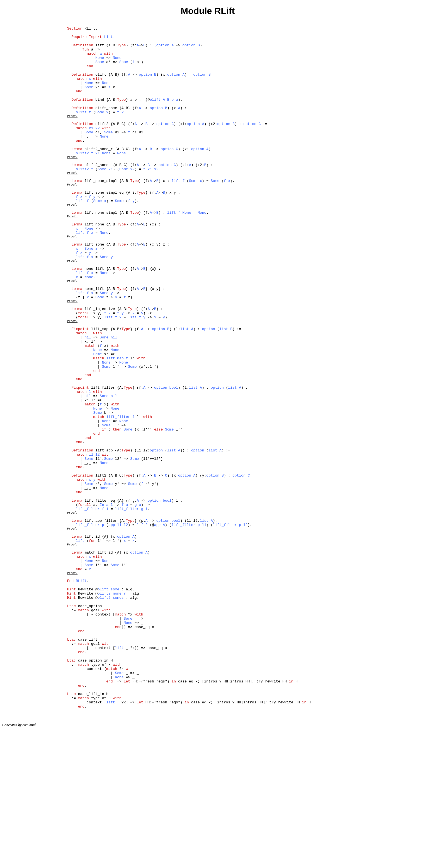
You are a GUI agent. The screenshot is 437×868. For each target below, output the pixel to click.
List (108, 40)
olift (101, 85)
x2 (98, 149)
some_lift (94, 341)
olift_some (106, 125)
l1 (91, 540)
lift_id (92, 638)
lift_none (94, 264)
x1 (91, 149)
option (163, 50)
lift (100, 50)
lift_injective (100, 365)
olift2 (102, 144)
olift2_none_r (99, 174)
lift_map (100, 389)
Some (100, 70)
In (102, 600)
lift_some (94, 288)
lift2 (101, 565)
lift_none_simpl (101, 250)
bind (100, 115)
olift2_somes (98, 193)
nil (88, 399)
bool (174, 460)
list (185, 389)
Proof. (72, 135)
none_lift (94, 317)
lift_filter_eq (100, 595)
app (112, 624)
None (100, 65)
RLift (90, 30)
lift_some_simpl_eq (104, 226)
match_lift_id (99, 657)
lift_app (104, 535)
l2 (98, 540)
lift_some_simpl (101, 212)
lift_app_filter (101, 619)
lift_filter (103, 460)
